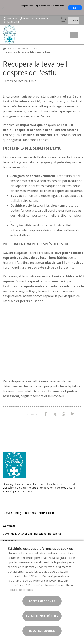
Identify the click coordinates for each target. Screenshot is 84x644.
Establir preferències (42, 616)
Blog (36, 48)
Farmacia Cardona (19, 48)
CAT (74, 20)
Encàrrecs (30, 513)
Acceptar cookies (42, 601)
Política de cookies (20, 590)
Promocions (46, 513)
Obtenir (75, 8)
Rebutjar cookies (42, 631)
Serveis (8, 513)
